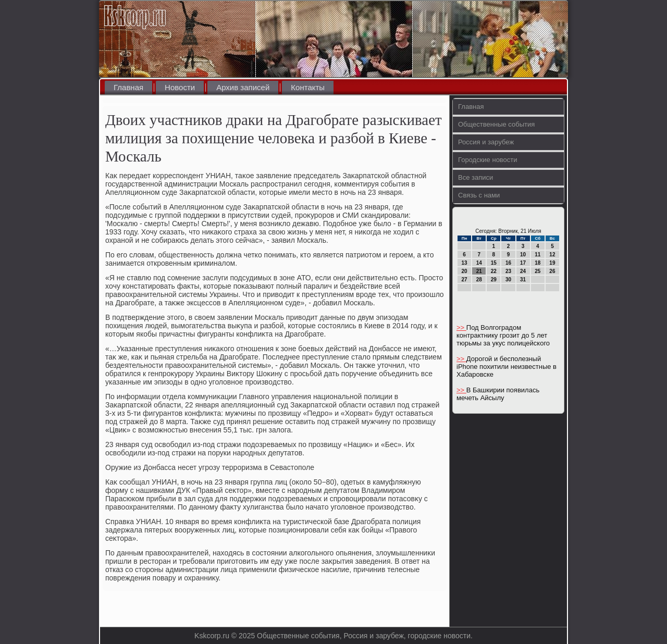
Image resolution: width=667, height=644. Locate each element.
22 (494, 271)
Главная (128, 87)
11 (538, 255)
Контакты (308, 87)
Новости (180, 87)
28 (479, 280)
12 (552, 255)
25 (538, 271)
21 (479, 271)
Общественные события (496, 124)
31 (523, 280)
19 (552, 263)
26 (552, 271)
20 (465, 271)
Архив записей (243, 87)
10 (523, 255)
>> (461, 327)
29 (494, 280)
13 (465, 263)
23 (508, 271)
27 (465, 280)
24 (523, 271)
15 (494, 263)
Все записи (475, 177)
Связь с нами (479, 195)
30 (508, 280)
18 (538, 263)
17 (523, 263)
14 (479, 263)
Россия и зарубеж (486, 142)
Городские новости (488, 160)
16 (508, 263)
